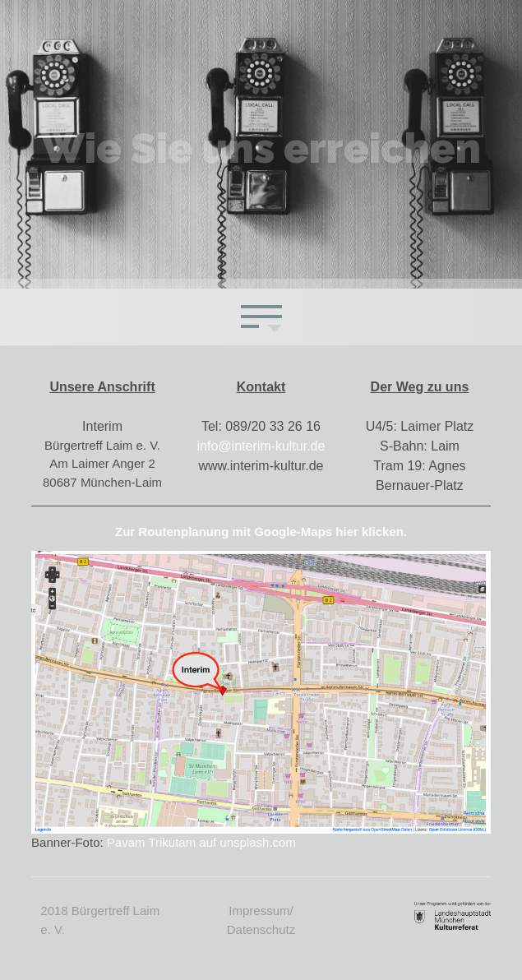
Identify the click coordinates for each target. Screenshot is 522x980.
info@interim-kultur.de (261, 446)
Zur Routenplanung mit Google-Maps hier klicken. (261, 532)
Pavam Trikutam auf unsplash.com (201, 842)
